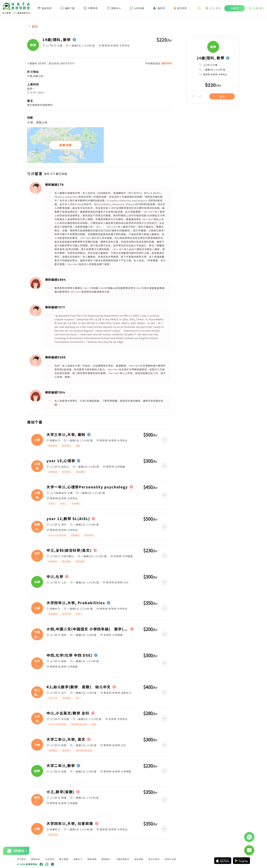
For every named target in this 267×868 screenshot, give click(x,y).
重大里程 (64, 859)
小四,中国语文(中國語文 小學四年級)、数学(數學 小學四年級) (88, 629)
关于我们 (22, 859)
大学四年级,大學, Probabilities (76, 603)
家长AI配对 (154, 859)
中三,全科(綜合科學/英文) (69, 550)
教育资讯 (36, 859)
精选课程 (92, 859)
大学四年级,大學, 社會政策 (70, 824)
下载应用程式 (123, 859)
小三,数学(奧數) (60, 792)
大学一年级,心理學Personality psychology (87, 487)
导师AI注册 (170, 859)
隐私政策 (139, 859)
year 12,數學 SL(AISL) (68, 519)
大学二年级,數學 (61, 766)
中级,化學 (55, 577)
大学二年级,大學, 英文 (66, 739)
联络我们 (106, 859)
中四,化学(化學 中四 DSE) (69, 655)
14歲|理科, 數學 (57, 40)
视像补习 (78, 859)
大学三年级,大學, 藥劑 (66, 435)
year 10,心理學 (61, 461)
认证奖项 (50, 859)
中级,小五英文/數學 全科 (68, 713)
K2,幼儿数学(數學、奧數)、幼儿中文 (79, 687)
